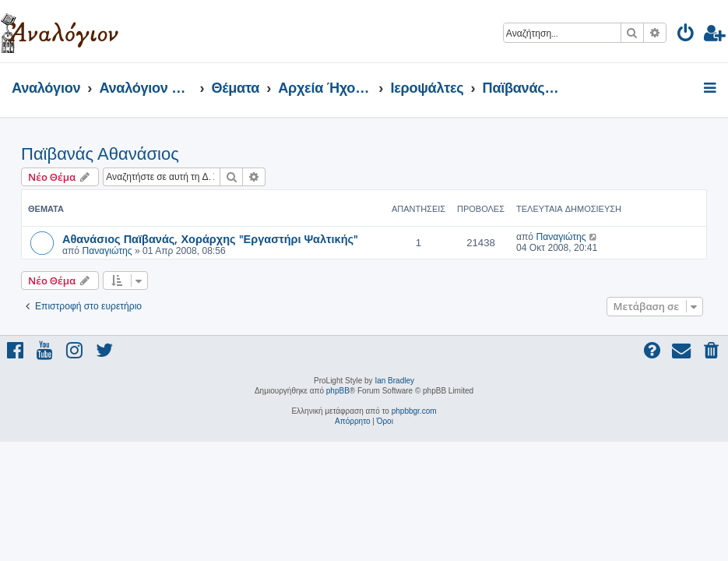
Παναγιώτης (107, 251)
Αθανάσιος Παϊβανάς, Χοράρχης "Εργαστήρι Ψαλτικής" (210, 238)
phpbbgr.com (414, 411)
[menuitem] (686, 35)
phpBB (338, 391)
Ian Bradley (394, 381)
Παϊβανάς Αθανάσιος (100, 154)
